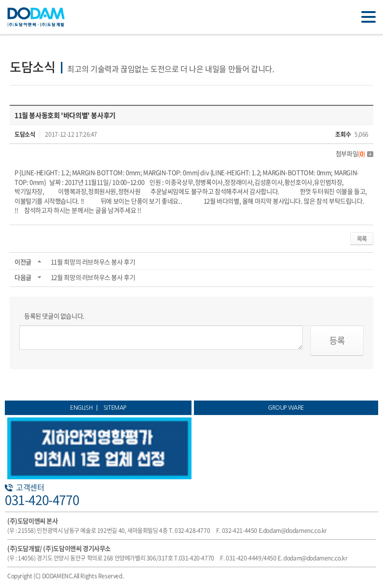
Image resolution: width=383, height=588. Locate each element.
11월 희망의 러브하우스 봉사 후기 (93, 262)
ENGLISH (81, 408)
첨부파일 (354, 153)
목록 (362, 239)
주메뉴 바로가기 (0, 0)
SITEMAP (115, 408)
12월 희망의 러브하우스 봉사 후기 (93, 277)
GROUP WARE (286, 408)
